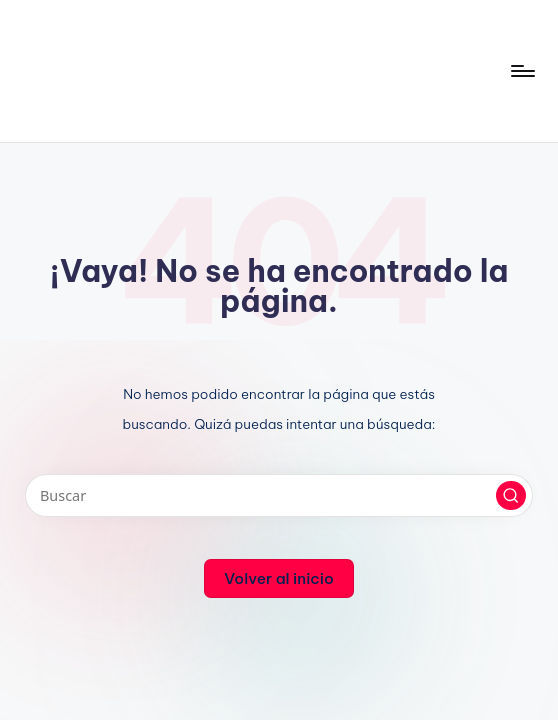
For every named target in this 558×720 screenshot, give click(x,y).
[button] (511, 496)
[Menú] (521, 71)
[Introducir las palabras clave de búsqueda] (278, 495)
